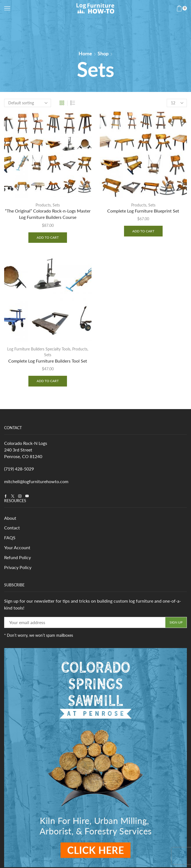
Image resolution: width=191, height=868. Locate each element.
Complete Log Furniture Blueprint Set (143, 211)
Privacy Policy (18, 569)
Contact (12, 529)
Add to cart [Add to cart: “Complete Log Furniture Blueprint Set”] (143, 231)
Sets (56, 205)
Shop (103, 53)
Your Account (17, 549)
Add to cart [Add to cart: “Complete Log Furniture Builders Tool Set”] (48, 381)
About (10, 519)
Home (85, 53)
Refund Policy (18, 559)
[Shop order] (28, 103)
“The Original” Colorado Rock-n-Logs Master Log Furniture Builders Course (48, 214)
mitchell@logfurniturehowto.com (36, 482)
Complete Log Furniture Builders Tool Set (48, 361)
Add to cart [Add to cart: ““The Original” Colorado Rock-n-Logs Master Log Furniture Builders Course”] (48, 238)
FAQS (10, 539)
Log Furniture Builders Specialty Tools (39, 349)
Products (43, 205)
